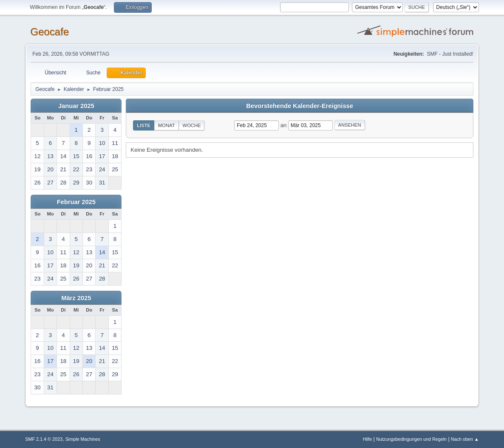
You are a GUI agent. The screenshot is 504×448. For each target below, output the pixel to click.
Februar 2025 (76, 202)
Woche (192, 125)
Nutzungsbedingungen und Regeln (411, 439)
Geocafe (50, 32)
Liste (144, 125)
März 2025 (76, 298)
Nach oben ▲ (465, 439)
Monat (167, 125)
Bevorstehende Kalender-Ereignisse (300, 106)
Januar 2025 (76, 106)
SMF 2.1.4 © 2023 (44, 439)
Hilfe (368, 439)
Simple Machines (83, 439)
